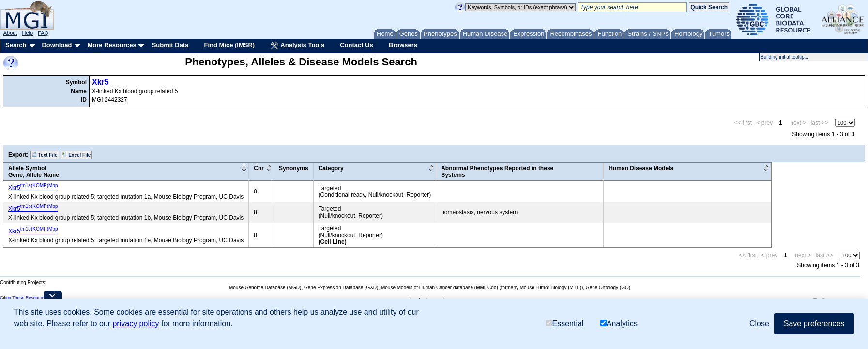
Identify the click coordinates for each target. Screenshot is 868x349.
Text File (45, 155)
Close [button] (759, 324)
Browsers (403, 45)
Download (57, 45)
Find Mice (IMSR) (229, 45)
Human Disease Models (641, 168)
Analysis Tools (297, 46)
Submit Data (170, 45)
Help (27, 33)
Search (16, 45)
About (10, 33)
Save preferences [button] (814, 324)
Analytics (619, 324)
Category (331, 168)
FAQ (43, 33)
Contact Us (357, 45)
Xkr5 (100, 82)
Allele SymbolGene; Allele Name (34, 172)
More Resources (112, 45)
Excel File (76, 155)
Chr (259, 168)
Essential (564, 324)
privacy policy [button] (136, 324)
